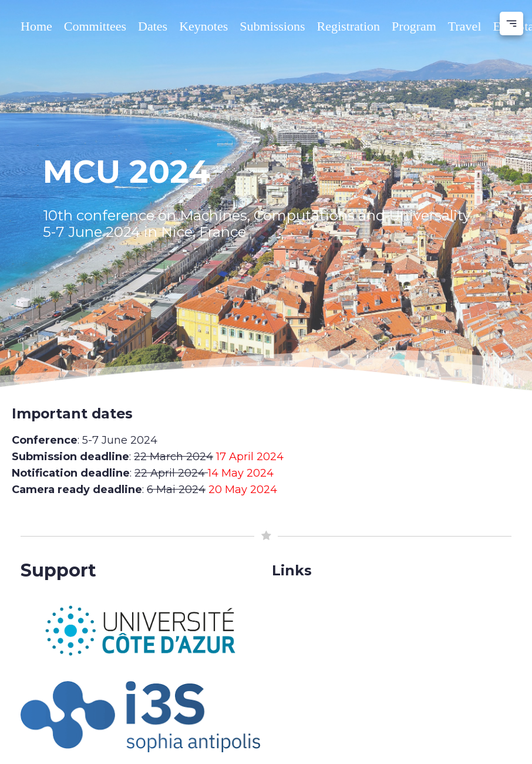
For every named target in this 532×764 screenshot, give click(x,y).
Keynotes (203, 26)
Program (414, 26)
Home (36, 26)
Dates (153, 26)
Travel (465, 26)
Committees (95, 26)
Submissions (272, 26)
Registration (349, 26)
